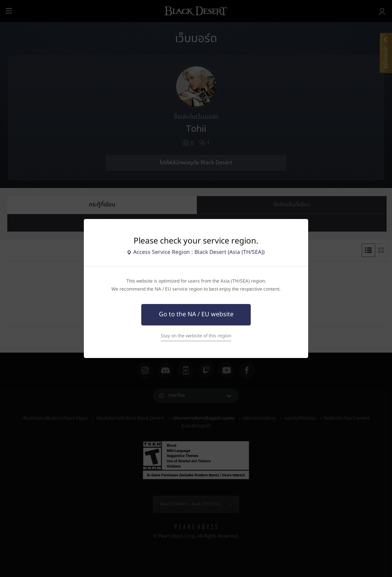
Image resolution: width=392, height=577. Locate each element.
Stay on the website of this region (196, 336)
